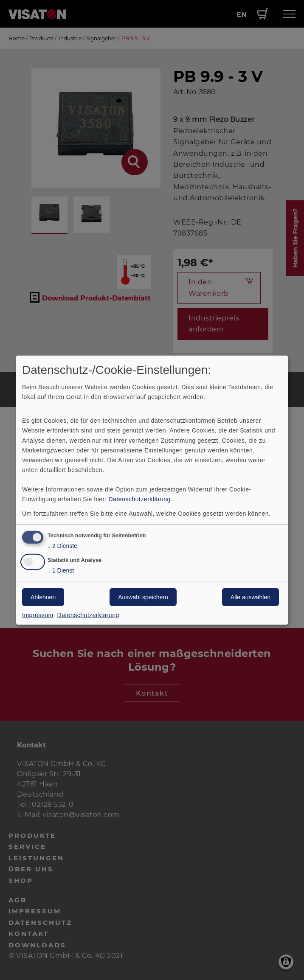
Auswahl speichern (143, 597)
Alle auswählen (251, 597)
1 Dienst (61, 571)
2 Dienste (62, 546)
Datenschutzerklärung (140, 499)
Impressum (38, 615)
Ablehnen (43, 597)
